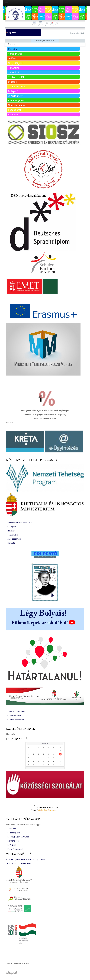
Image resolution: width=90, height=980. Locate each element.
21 (44, 761)
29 (49, 765)
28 (44, 765)
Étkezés (12, 82)
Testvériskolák (16, 77)
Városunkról (15, 54)
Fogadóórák (15, 110)
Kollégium (14, 114)
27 (38, 765)
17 (60, 758)
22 (49, 761)
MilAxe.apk (12, 845)
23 (54, 761)
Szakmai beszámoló (16, 720)
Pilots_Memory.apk (15, 849)
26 (33, 765)
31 (60, 765)
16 (54, 758)
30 (54, 765)
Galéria (12, 58)
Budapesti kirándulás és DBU (20, 523)
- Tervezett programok (16, 712)
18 (28, 761)
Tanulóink (14, 72)
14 (44, 758)
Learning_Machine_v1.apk (18, 837)
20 (38, 761)
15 (49, 758)
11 (28, 758)
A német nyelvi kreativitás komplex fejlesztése (26, 859)
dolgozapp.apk (14, 833)
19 (33, 761)
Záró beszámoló (14, 539)
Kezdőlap (13, 49)
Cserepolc (12, 527)
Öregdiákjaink (16, 63)
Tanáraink (14, 68)
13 (38, 758)
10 (60, 754)
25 (28, 765)
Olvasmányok (16, 96)
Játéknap (11, 531)
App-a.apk (12, 829)
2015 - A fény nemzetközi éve (19, 863)
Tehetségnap (13, 535)
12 (33, 758)
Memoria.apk (13, 841)
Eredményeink (16, 100)
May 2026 (45, 744)
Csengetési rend (17, 86)
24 (60, 761)
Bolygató (13, 91)
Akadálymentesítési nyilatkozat (18, 963)
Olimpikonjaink (17, 105)
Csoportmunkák (14, 716)
